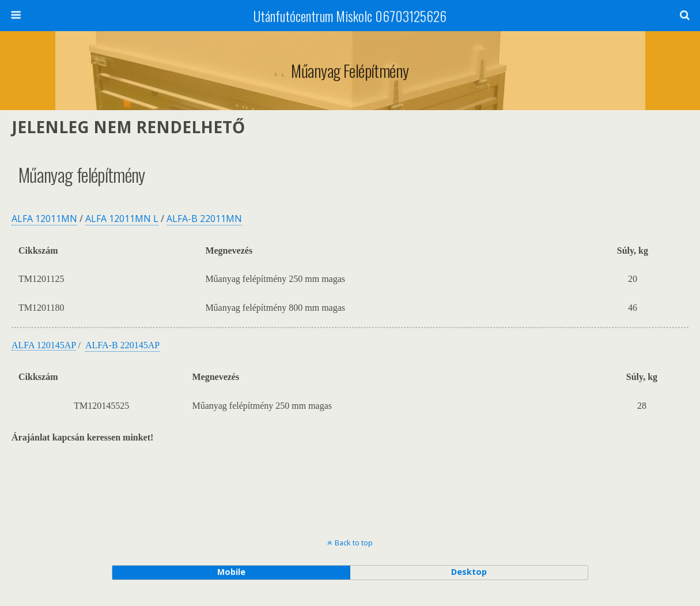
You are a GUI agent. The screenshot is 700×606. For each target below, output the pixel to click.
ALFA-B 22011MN (204, 219)
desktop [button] (469, 572)
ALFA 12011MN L (122, 219)
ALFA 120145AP (44, 345)
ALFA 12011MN (44, 219)
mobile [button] (231, 572)
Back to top (354, 543)
